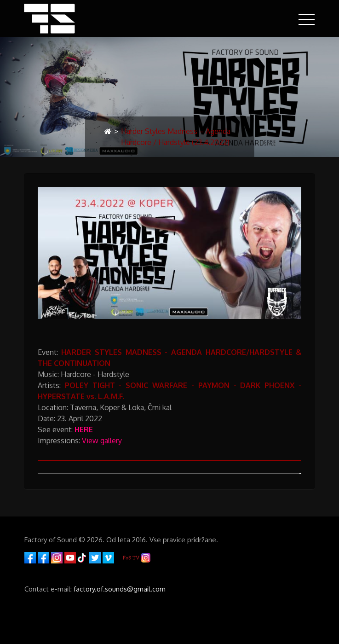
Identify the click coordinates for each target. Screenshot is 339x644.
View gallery (102, 441)
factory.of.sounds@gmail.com (120, 589)
